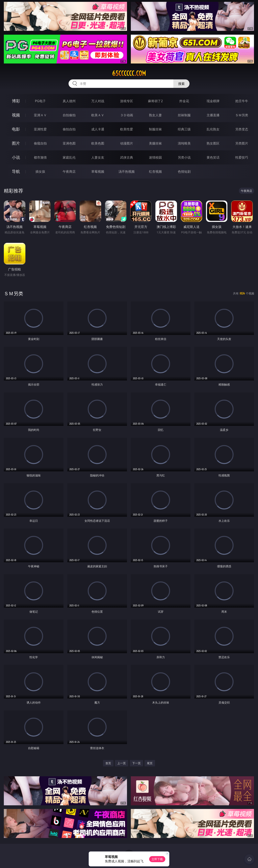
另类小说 (184, 157)
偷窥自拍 (40, 143)
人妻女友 (98, 157)
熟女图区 (213, 143)
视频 (16, 115)
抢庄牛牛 (242, 101)
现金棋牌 (213, 101)
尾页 (150, 763)
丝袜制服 (184, 115)
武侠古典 (127, 157)
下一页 (136, 763)
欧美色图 (98, 143)
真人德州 (69, 101)
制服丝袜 (155, 129)
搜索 (181, 84)
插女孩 (40, 172)
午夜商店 (69, 172)
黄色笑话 (213, 157)
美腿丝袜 (155, 143)
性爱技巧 (242, 157)
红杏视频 (155, 172)
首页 (108, 763)
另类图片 (242, 143)
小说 (16, 157)
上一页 (122, 763)
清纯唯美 (184, 143)
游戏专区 (127, 101)
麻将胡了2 (155, 101)
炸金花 (184, 101)
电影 (16, 129)
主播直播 (213, 115)
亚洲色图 (69, 143)
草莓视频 (98, 172)
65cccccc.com (129, 73)
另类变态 (242, 129)
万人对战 (98, 101)
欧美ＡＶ (98, 115)
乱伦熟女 (213, 129)
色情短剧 (184, 172)
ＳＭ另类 (242, 115)
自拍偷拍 (69, 115)
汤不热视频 (127, 172)
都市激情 (40, 157)
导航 (16, 171)
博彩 (16, 101)
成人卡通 (98, 129)
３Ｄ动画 (127, 115)
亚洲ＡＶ (40, 115)
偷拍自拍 (69, 129)
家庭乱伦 (69, 157)
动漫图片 (127, 143)
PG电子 (40, 101)
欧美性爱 (127, 129)
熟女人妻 (155, 115)
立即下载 (157, 859)
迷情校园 (155, 157)
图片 (16, 143)
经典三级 (184, 129)
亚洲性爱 (40, 129)
